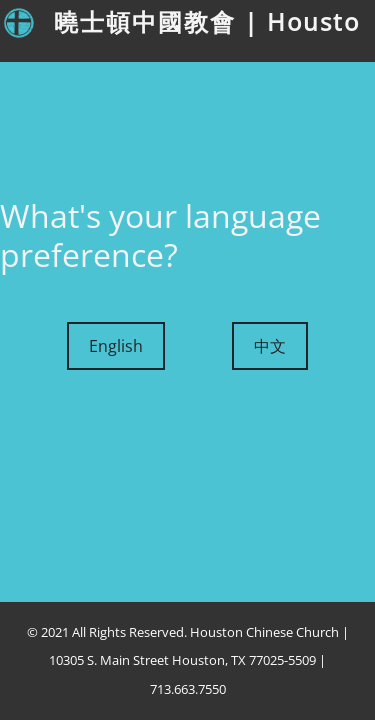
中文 (270, 346)
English (116, 346)
